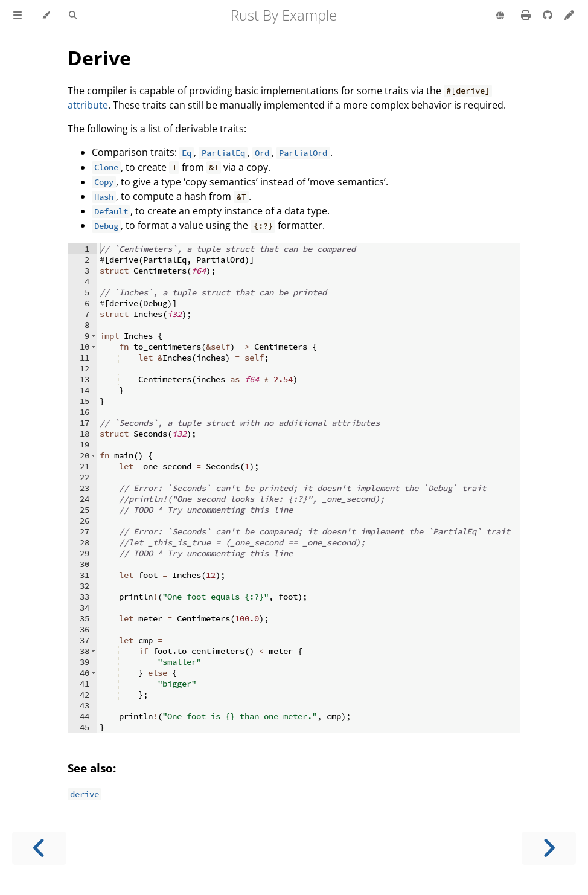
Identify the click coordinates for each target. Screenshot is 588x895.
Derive (99, 58)
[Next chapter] (549, 848)
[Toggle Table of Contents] (18, 16)
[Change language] (500, 16)
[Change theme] (46, 16)
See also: (92, 768)
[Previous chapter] (39, 848)
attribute (88, 105)
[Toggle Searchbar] (73, 16)
